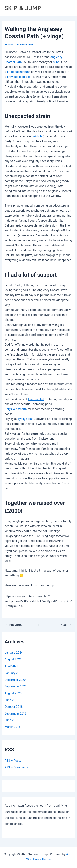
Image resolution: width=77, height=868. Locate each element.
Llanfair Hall (36, 399)
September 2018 (16, 713)
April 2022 (11, 666)
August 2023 (13, 659)
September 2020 (16, 686)
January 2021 (14, 673)
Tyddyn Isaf (25, 419)
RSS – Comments (16, 767)
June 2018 (11, 720)
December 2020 (15, 680)
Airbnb (38, 136)
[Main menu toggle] (69, 8)
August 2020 (13, 693)
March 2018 (13, 727)
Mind (56, 62)
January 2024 (14, 653)
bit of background (19, 72)
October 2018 (14, 707)
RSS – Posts (13, 761)
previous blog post (19, 77)
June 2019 (11, 700)
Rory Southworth (16, 409)
